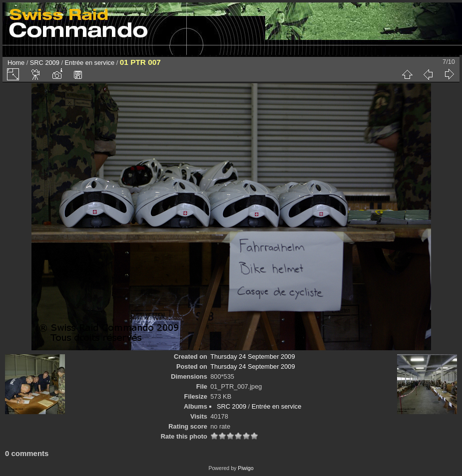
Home (16, 63)
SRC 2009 (45, 63)
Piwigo (245, 468)
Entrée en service (90, 63)
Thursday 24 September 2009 (252, 357)
